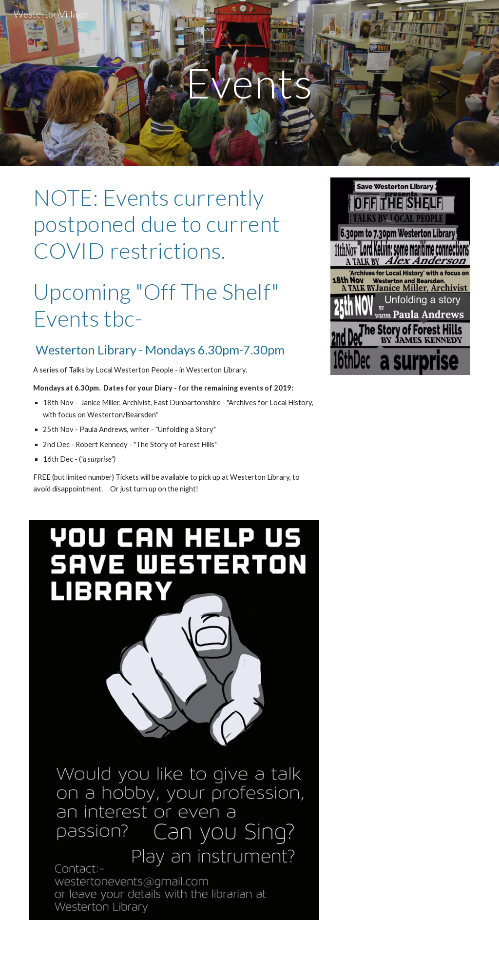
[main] (249, 83)
